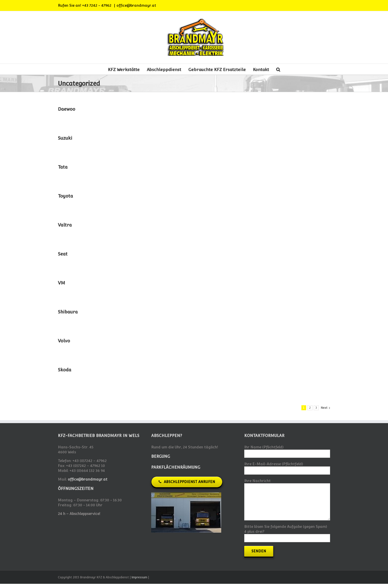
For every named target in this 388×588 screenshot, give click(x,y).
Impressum (139, 577)
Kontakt (261, 70)
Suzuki (65, 138)
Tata (63, 167)
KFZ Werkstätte (124, 70)
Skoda (65, 370)
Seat (63, 254)
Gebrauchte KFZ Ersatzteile (217, 70)
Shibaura (68, 312)
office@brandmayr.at (136, 5)
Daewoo (67, 109)
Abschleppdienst (164, 70)
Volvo (64, 341)
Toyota (65, 196)
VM (61, 283)
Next (324, 408)
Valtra (65, 225)
